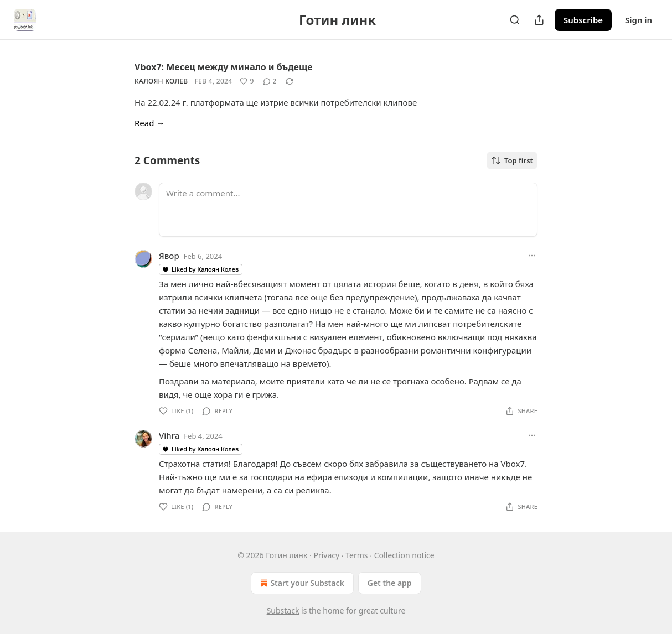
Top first (512, 160)
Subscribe (583, 20)
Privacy (326, 555)
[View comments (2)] (270, 81)
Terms (356, 555)
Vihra (169, 435)
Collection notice (404, 555)
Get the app (390, 583)
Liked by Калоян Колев (200, 269)
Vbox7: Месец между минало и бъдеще (224, 67)
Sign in (639, 20)
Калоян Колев (161, 81)
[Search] (515, 20)
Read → (149, 123)
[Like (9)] (247, 81)
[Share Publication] (539, 20)
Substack (283, 610)
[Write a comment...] (348, 210)
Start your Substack (301, 583)
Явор (169, 256)
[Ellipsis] (532, 256)
